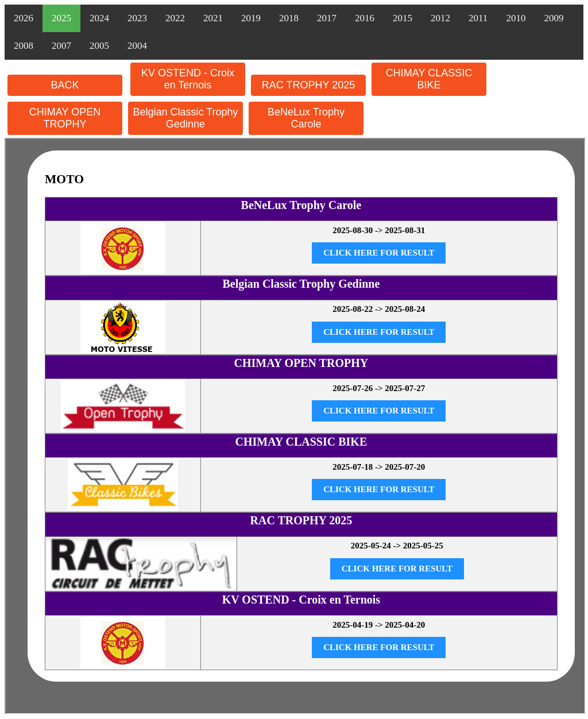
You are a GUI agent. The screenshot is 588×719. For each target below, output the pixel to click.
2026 (24, 18)
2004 (137, 46)
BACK (65, 85)
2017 (327, 18)
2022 (175, 18)
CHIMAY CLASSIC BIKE (429, 79)
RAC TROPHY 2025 (308, 85)
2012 (440, 18)
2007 (61, 46)
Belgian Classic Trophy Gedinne (185, 118)
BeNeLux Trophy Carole (306, 118)
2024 (99, 18)
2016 (365, 18)
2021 (213, 18)
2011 (478, 18)
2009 (554, 18)
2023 (137, 18)
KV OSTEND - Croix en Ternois (188, 79)
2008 (24, 46)
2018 (289, 18)
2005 (99, 46)
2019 (251, 18)
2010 (516, 18)
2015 (403, 18)
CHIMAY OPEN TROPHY (65, 118)
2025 (61, 18)
